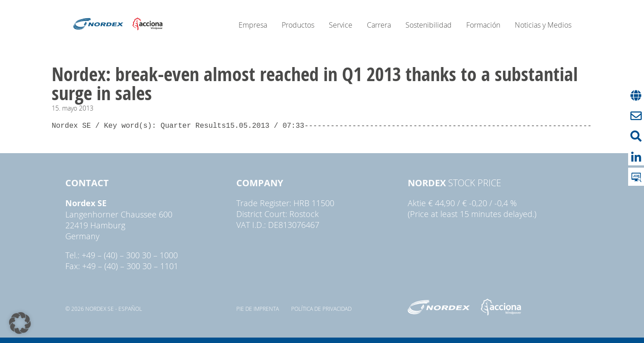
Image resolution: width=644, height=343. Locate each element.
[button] (20, 323)
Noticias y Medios (543, 25)
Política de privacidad (321, 309)
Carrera (379, 25)
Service (341, 25)
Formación (483, 25)
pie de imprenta (258, 309)
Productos (298, 25)
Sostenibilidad (429, 25)
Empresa (253, 25)
